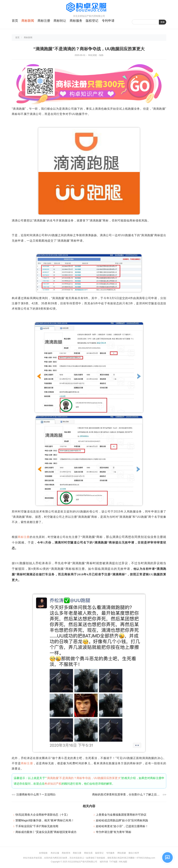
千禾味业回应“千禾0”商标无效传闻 (37, 826)
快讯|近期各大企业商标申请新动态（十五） (42, 815)
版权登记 (92, 21)
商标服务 (76, 21)
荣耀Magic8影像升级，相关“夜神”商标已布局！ (45, 820)
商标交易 (88, 853)
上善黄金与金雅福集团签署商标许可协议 (121, 815)
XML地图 (123, 862)
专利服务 (110, 853)
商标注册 (44, 21)
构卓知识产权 (53, 784)
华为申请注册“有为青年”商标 (114, 832)
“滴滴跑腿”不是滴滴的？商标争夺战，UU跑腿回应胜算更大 (83, 778)
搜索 (163, 22)
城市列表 (104, 862)
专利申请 (108, 21)
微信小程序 (134, 853)
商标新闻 (28, 21)
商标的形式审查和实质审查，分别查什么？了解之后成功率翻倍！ (127, 794)
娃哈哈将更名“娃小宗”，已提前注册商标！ (122, 826)
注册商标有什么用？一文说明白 (36, 794)
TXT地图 (113, 862)
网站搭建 (122, 853)
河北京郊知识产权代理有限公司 (83, 862)
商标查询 (66, 853)
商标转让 (60, 21)
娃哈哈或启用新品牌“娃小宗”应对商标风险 (122, 820)
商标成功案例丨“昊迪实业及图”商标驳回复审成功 (46, 832)
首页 (15, 21)
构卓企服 (55, 853)
